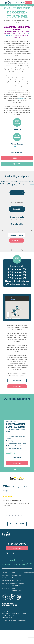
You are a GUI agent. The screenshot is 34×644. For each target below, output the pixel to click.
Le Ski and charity (17, 575)
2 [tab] (17, 146)
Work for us (5, 588)
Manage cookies (29, 573)
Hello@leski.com (7, 617)
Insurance (5, 591)
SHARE (18, 164)
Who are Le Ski (6, 575)
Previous (2, 6)
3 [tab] (19, 146)
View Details (17, 458)
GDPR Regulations (18, 591)
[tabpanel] (17, 130)
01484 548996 (20, 3)
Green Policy (16, 586)
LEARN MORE (17, 381)
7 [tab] (25, 515)
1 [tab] (15, 146)
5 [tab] (19, 515)
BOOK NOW (29, 3)
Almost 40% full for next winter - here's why (17, 5)
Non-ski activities (17, 578)
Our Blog (5, 586)
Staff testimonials (7, 583)
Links (14, 573)
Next (32, 6)
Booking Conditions (18, 583)
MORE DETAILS (16, 240)
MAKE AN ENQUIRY (17, 152)
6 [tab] (22, 515)
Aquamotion (22, 98)
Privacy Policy (16, 580)
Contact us (5, 573)
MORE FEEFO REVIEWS (17, 524)
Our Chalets (6, 578)
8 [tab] (28, 515)
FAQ (14, 588)
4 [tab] (16, 515)
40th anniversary (7, 580)
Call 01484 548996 (17, 544)
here (32, 184)
